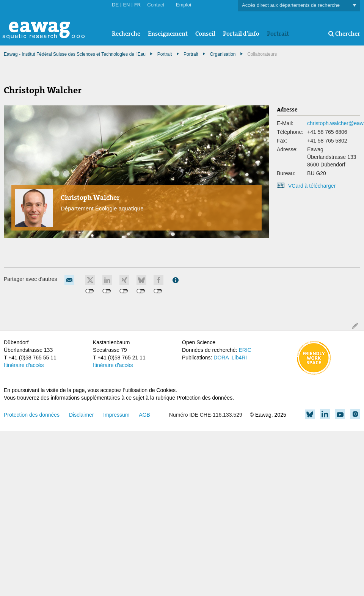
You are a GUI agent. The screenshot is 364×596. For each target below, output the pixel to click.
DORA (221, 358)
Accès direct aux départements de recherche (299, 5)
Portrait (278, 34)
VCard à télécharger (312, 186)
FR (137, 5)
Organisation (223, 54)
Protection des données (32, 415)
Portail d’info (241, 34)
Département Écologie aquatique (102, 208)
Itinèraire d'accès (24, 365)
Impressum (116, 415)
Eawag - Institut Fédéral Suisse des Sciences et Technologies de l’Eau (75, 54)
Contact (156, 5)
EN (126, 5)
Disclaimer (81, 415)
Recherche (126, 34)
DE (115, 5)
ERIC (245, 350)
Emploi (184, 5)
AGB (144, 415)
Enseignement (168, 34)
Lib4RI (239, 358)
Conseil (205, 34)
